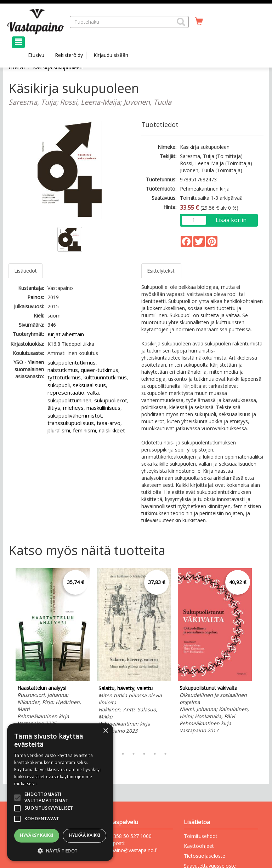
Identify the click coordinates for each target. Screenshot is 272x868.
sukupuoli (59, 385)
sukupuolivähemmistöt (75, 415)
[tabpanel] (53, 648)
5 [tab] (144, 754)
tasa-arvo (109, 423)
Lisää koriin (231, 220)
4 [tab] (134, 754)
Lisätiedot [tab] (25, 271)
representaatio (66, 392)
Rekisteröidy (69, 55)
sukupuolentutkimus (72, 362)
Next (260, 657)
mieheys (73, 408)
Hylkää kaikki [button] (85, 835)
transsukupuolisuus (71, 423)
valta (93, 392)
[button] (181, 22)
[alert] (60, 792)
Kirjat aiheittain (66, 334)
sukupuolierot (111, 400)
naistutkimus (63, 370)
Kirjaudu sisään (111, 55)
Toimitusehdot (201, 836)
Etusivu (36, 55)
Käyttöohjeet (199, 846)
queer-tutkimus (100, 370)
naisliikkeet (112, 430)
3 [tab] (123, 754)
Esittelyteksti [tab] (161, 271)
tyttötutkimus (64, 377)
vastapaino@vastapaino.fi (128, 850)
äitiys (54, 408)
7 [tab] (165, 754)
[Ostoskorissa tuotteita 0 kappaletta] (199, 22)
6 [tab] (155, 754)
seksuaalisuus (89, 385)
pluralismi (59, 430)
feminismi (84, 430)
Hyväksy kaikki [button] (37, 835)
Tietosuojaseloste (205, 856)
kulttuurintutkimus (105, 377)
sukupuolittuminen (69, 400)
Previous (7, 657)
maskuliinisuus (103, 408)
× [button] (105, 731)
